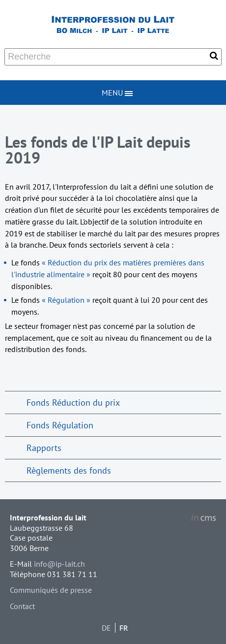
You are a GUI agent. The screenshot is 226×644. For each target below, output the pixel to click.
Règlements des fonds (69, 470)
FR (124, 628)
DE (106, 628)
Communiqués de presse (51, 590)
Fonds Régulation (60, 425)
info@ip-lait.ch (59, 564)
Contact (22, 606)
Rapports (44, 448)
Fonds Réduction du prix (73, 402)
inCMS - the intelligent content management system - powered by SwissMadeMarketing (204, 519)
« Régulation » (67, 300)
